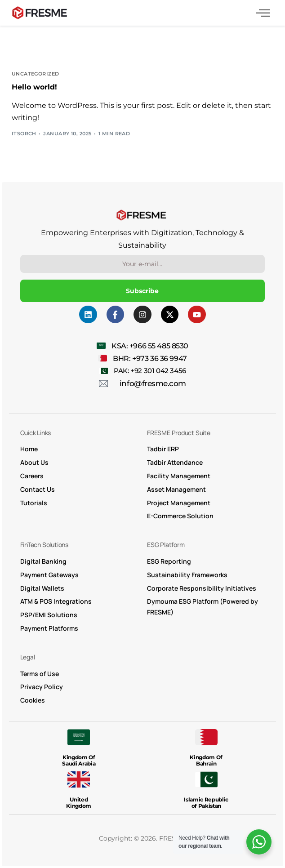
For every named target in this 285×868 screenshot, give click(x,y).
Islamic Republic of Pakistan (206, 803)
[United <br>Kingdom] (79, 779)
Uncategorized (36, 74)
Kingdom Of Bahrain (206, 760)
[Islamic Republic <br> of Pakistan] (206, 779)
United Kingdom (79, 803)
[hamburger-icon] (263, 14)
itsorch (24, 134)
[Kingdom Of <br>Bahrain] (206, 737)
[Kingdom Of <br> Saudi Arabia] (79, 737)
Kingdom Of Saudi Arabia (79, 760)
